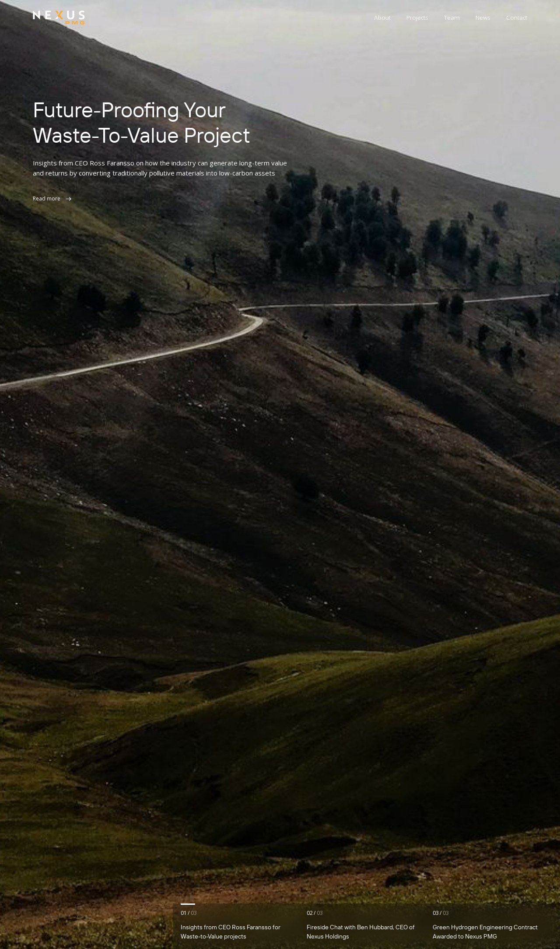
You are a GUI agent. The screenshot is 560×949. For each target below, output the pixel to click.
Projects (417, 18)
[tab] (240, 926)
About (382, 18)
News (483, 18)
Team (452, 18)
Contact (517, 18)
